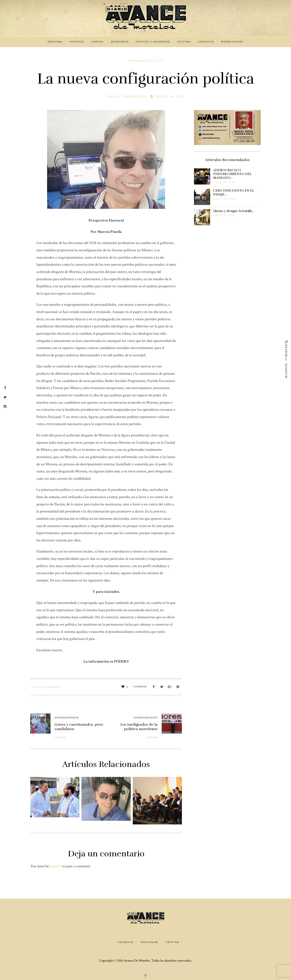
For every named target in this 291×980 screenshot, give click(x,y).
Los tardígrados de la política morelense (139, 727)
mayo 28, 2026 (224, 199)
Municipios (120, 42)
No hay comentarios (127, 96)
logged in (56, 866)
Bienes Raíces (232, 42)
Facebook (126, 942)
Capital (98, 42)
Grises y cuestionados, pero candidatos (79, 727)
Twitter (172, 942)
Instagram (149, 942)
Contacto (206, 42)
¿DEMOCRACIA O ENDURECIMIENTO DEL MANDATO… (232, 174)
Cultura (184, 42)
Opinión (136, 61)
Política (77, 42)
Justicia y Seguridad (153, 42)
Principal (55, 42)
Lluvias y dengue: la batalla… (234, 211)
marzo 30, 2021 (170, 96)
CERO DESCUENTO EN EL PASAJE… (234, 192)
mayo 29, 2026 (224, 182)
